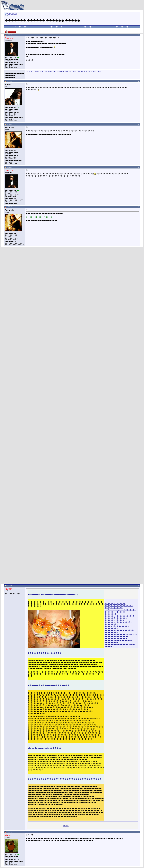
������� (12, 14)
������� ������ (114, 620)
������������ (121, 27)
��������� (87, 27)
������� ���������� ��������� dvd (53, 594)
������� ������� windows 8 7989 (121, 634)
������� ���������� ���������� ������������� (65, 779)
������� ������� (115, 604)
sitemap (66, 826)
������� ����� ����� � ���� (49, 685)
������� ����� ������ (44, 653)
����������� (22, 27)
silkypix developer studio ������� (45, 748)
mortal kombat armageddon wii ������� (120, 610)
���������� (56, 27)
